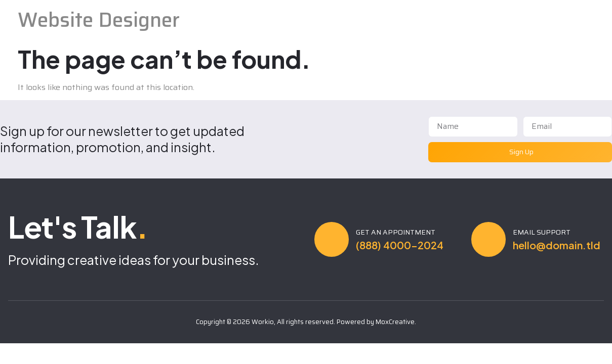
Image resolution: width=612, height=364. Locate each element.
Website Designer (99, 20)
